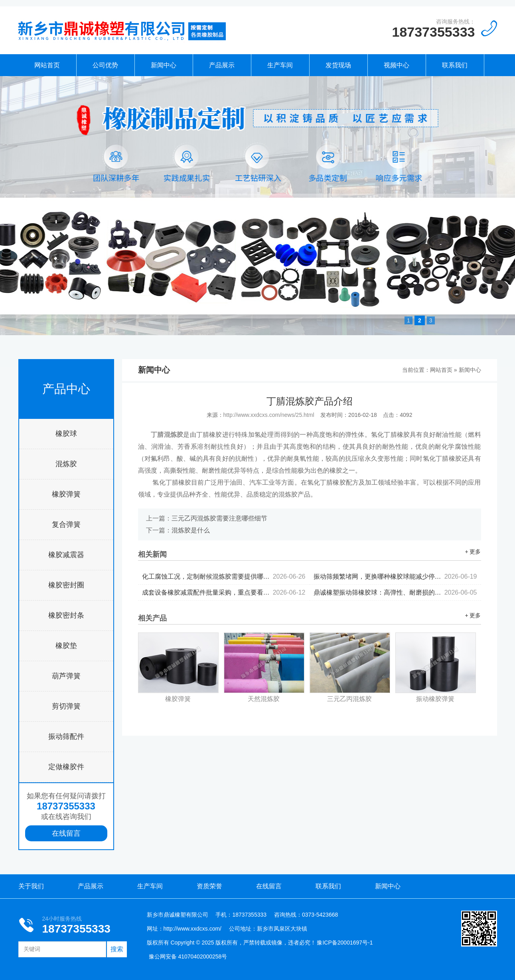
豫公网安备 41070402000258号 (188, 956)
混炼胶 (66, 464)
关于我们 (31, 886)
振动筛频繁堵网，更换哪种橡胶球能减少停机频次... (395, 576)
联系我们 (455, 65)
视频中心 (397, 65)
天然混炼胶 (264, 699)
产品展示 (222, 65)
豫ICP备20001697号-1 (345, 943)
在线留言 (66, 833)
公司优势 (105, 65)
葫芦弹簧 (66, 676)
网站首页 (47, 65)
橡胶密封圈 (66, 585)
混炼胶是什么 (191, 530)
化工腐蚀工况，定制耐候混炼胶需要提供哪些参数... (224, 576)
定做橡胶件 (66, 767)
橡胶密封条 (66, 615)
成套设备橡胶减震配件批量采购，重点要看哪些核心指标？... (224, 592)
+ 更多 (473, 552)
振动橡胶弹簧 (435, 699)
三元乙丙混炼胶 (349, 699)
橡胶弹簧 (66, 494)
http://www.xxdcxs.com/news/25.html (269, 415)
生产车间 (280, 65)
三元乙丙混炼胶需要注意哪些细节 (219, 518)
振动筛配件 (66, 736)
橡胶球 (66, 434)
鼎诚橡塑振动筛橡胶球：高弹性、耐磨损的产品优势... (395, 592)
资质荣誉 (209, 886)
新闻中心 (164, 65)
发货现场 (338, 65)
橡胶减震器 (66, 555)
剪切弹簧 (66, 706)
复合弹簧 (66, 524)
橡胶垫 (66, 646)
